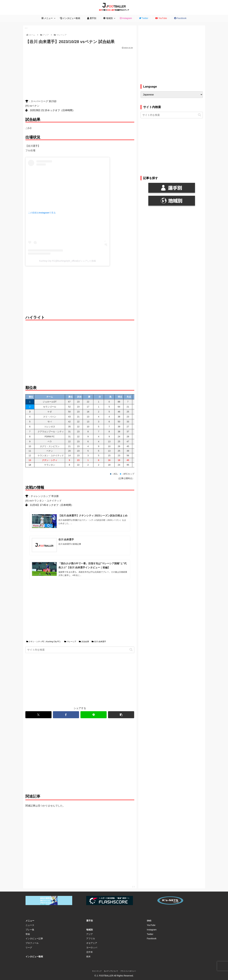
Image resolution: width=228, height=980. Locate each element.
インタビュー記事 (34, 938)
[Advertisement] (80, 73)
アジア (89, 934)
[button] (131, 649)
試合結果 (84, 641)
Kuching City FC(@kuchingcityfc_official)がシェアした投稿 (67, 261)
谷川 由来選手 (99, 641)
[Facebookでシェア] (66, 714)
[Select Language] (172, 95)
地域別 (89, 929)
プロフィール (32, 943)
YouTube (151, 925)
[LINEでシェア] (94, 714)
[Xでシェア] (38, 714)
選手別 (89, 920)
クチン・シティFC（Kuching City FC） (44, 641)
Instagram (152, 929)
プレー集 (30, 929)
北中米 (89, 952)
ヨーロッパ (92, 947)
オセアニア (92, 943)
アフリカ (91, 938)
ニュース (30, 925)
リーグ (29, 947)
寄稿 (28, 934)
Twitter (150, 934)
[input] (80, 649)
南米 (88, 956)
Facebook (152, 938)
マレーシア (70, 641)
